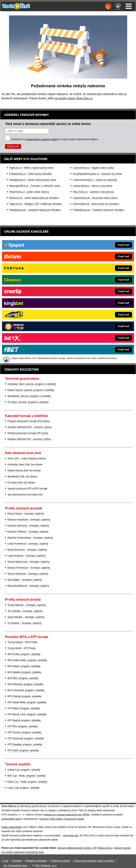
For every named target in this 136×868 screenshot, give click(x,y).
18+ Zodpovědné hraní (16, 866)
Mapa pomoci (105, 848)
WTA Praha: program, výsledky (24, 654)
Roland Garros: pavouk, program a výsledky (31, 390)
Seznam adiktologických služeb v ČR (77, 848)
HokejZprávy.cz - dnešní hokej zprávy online (33, 180)
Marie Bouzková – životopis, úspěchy (27, 550)
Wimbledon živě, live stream (22, 477)
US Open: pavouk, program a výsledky (28, 402)
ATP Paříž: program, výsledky (23, 750)
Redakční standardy (36, 861)
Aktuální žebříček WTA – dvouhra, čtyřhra (30, 427)
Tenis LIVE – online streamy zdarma (27, 458)
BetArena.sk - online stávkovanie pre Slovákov (34, 198)
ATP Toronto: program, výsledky (24, 732)
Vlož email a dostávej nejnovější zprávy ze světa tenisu (48, 124)
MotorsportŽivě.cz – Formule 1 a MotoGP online (35, 186)
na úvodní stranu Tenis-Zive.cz (74, 98)
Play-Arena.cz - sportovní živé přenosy (93, 192)
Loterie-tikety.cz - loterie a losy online (93, 186)
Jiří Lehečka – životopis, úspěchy (25, 611)
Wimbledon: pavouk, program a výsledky (29, 396)
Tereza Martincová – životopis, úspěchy (28, 562)
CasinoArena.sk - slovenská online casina (95, 198)
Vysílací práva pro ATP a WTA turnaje (27, 489)
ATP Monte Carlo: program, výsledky (27, 714)
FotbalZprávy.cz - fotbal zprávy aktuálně (30, 174)
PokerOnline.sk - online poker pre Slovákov (96, 204)
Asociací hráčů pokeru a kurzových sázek (62, 819)
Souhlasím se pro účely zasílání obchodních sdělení (54, 139)
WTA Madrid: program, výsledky (24, 672)
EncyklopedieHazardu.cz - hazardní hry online (97, 174)
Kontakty (17, 861)
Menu (129, 6)
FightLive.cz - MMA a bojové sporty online (31, 168)
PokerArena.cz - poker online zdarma (29, 192)
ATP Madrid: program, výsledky (24, 720)
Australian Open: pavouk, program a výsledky (32, 384)
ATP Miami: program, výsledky (24, 708)
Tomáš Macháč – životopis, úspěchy (27, 605)
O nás (5, 861)
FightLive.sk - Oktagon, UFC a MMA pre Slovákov (36, 204)
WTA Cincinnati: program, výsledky (26, 690)
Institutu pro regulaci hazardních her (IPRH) (66, 815)
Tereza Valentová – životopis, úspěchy (28, 574)
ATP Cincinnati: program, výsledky (26, 738)
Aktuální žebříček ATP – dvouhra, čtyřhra (29, 439)
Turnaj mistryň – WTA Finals (22, 642)
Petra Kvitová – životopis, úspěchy (26, 514)
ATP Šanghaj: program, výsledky (25, 744)
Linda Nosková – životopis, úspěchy (27, 556)
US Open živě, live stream (21, 483)
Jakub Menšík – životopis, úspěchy (26, 617)
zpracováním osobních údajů (42, 139)
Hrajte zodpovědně (12, 827)
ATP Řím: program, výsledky (23, 726)
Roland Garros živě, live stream (24, 471)
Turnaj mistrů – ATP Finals (21, 648)
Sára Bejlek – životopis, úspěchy (25, 580)
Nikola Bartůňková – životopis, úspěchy (28, 586)
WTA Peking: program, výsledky (24, 696)
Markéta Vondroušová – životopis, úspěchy (30, 538)
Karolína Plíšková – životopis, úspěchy (28, 532)
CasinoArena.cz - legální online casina (93, 168)
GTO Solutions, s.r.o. (46, 866)
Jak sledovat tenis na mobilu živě (25, 495)
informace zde (71, 836)
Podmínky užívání (61, 861)
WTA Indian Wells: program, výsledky (27, 660)
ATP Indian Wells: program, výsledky (27, 702)
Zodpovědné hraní (11, 819)
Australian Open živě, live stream (25, 464)
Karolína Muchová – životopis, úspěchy (28, 526)
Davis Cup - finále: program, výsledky (27, 782)
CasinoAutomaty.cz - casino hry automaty (95, 180)
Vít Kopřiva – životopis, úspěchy (24, 623)
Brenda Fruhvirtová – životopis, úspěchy (29, 568)
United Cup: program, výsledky (24, 770)
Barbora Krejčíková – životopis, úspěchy (29, 520)
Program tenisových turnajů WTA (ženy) (29, 421)
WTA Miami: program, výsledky (24, 666)
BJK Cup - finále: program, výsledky (27, 776)
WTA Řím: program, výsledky (23, 678)
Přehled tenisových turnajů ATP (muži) (28, 433)
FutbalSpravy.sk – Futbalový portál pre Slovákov (99, 210)
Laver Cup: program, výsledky (23, 788)
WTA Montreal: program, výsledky (25, 684)
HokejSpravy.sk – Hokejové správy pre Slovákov (35, 210)
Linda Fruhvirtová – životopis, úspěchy (28, 544)
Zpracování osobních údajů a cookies (94, 861)
